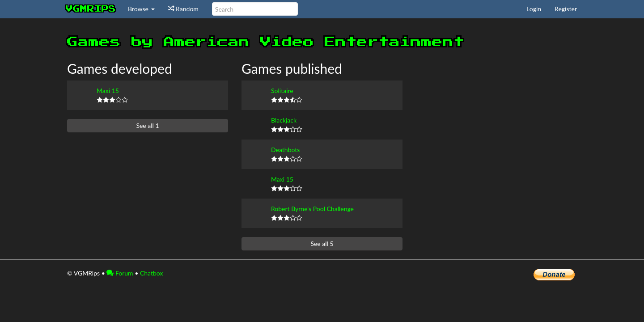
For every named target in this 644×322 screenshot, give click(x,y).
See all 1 (147, 125)
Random (183, 9)
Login (534, 9)
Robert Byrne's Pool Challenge (312, 209)
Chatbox (152, 273)
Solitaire (282, 91)
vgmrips (91, 9)
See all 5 (322, 244)
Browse (141, 9)
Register (566, 9)
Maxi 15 (108, 91)
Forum (120, 273)
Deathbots (285, 150)
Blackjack (284, 120)
